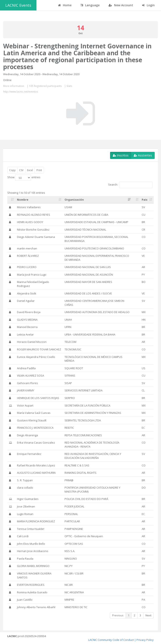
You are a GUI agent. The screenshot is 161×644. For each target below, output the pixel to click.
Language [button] (90, 5)
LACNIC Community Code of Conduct (111, 640)
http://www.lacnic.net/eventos (21, 92)
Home (65, 5)
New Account (121, 5)
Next (148, 615)
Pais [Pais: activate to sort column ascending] (145, 200)
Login (148, 5)
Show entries (24, 178)
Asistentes (143, 155)
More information (14, 86)
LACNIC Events (18, 5)
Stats (69, 86)
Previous (118, 615)
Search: (130, 185)
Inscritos (121, 155)
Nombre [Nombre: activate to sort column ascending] (23, 200)
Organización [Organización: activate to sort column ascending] (74, 200)
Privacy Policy (145, 640)
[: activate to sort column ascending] (11, 200)
